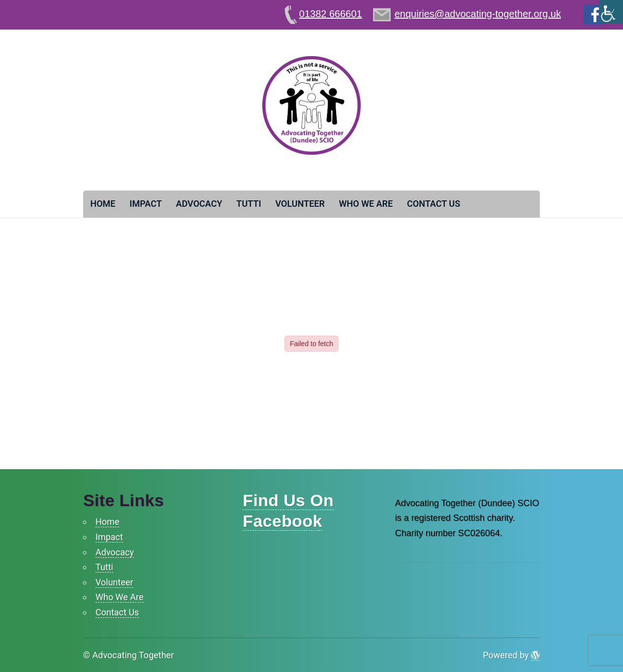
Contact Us (434, 204)
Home (103, 204)
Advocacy (199, 204)
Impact (146, 204)
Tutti (249, 204)
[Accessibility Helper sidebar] (611, 12)
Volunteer (300, 204)
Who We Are (366, 204)
